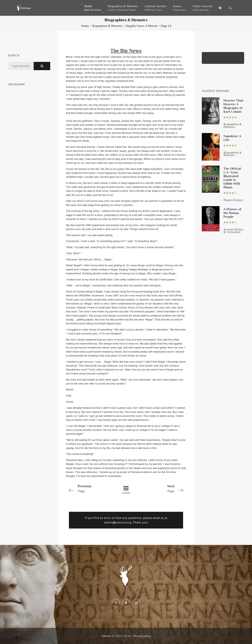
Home (85, 26)
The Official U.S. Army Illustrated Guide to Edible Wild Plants (232, 178)
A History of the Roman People (232, 213)
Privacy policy (142, 636)
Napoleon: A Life (232, 138)
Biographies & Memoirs (107, 26)
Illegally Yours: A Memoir (142, 26)
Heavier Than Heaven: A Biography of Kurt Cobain (233, 106)
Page (90, 488)
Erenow (106, 636)
